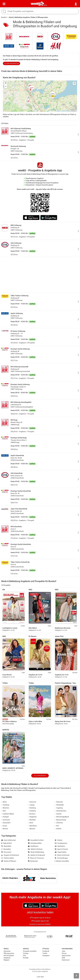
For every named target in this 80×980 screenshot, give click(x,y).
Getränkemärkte (35, 843)
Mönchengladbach (62, 817)
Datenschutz (66, 956)
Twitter (45, 953)
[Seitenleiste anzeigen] (76, 976)
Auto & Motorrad (8, 840)
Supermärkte (61, 852)
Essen (4, 826)
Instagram (46, 956)
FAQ (24, 956)
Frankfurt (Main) (8, 814)
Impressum (66, 960)
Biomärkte (6, 849)
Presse (64, 953)
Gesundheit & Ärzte (36, 840)
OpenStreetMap (66, 111)
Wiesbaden (59, 805)
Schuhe (59, 840)
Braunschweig (60, 820)
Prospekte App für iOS (40, 921)
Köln (4, 811)
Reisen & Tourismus (36, 858)
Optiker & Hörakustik (36, 855)
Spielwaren (60, 846)
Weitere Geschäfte (62, 861)
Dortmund (5, 820)
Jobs (63, 951)
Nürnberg (32, 808)
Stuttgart (5, 817)
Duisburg (32, 811)
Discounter (6, 852)
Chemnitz (59, 823)
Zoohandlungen (61, 858)
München (5, 808)
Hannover (32, 802)
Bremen (5, 829)
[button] (74, 83)
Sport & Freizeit (61, 849)
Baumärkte (6, 846)
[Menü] (4, 4)
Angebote (7, 958)
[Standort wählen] (76, 4)
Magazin (7, 960)
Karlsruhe (59, 802)
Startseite (7, 951)
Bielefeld (32, 820)
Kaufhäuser (33, 846)
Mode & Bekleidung (36, 852)
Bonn (31, 823)
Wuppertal (32, 817)
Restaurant (33, 861)
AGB (63, 958)
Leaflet (57, 111)
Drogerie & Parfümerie (10, 855)
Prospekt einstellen (30, 951)
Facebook (46, 951)
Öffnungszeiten (9, 953)
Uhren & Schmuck (62, 855)
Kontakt (26, 958)
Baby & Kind (6, 843)
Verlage (26, 953)
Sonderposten (61, 843)
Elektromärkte (8, 858)
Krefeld (58, 829)
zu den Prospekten (12, 63)
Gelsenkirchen (60, 811)
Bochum (32, 814)
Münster (32, 829)
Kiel (57, 826)
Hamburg (5, 805)
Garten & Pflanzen (9, 861)
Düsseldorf (6, 823)
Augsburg (59, 808)
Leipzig (31, 805)
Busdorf (4, 17)
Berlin (45, 5)
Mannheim (32, 826)
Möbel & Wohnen (35, 849)
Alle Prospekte (40, 776)
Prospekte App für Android (40, 918)
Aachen (58, 814)
